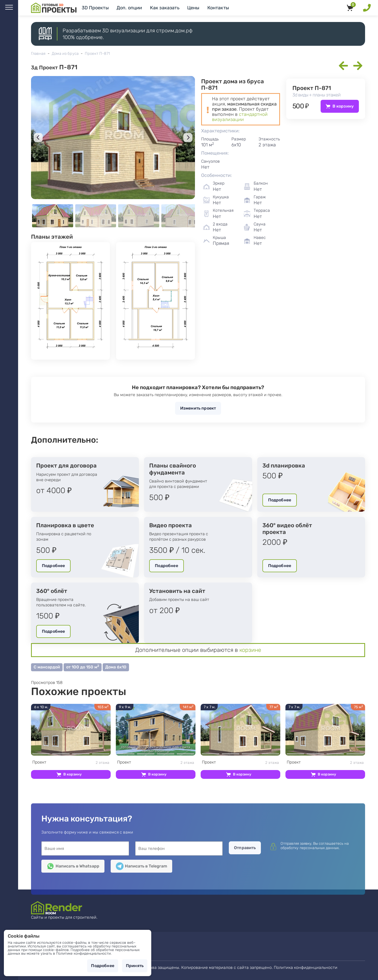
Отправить (245, 916)
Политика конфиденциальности (306, 967)
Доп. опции (129, 8)
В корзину (343, 106)
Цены (193, 8)
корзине (250, 650)
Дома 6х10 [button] (116, 667)
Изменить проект (198, 408)
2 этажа (71, 763)
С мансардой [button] (47, 667)
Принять (135, 966)
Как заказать (165, 8)
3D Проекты (95, 8)
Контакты (218, 8)
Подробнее (280, 500)
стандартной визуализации (240, 117)
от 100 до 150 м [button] (83, 667)
